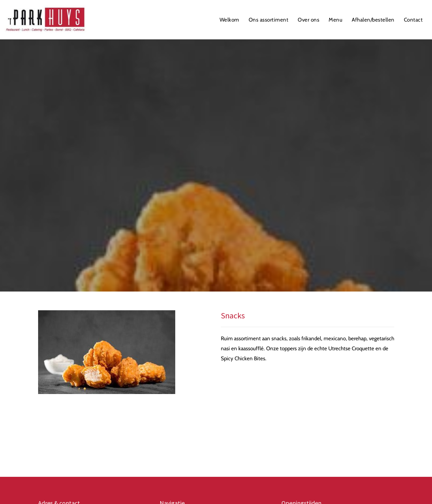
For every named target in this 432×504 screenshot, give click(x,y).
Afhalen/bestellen (373, 20)
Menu (335, 20)
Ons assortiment (269, 20)
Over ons (308, 20)
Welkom (229, 20)
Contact (413, 20)
